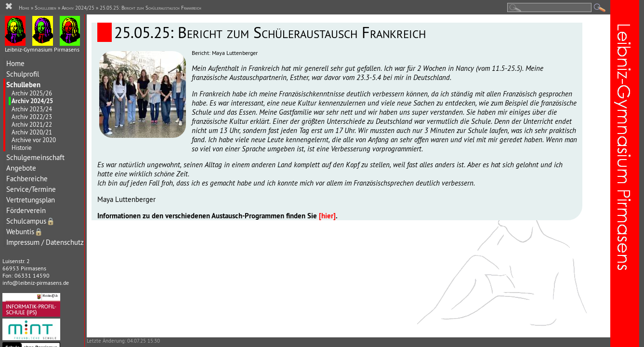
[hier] (327, 216)
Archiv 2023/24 (32, 109)
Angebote (21, 168)
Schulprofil (23, 74)
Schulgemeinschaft (35, 157)
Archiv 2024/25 (32, 101)
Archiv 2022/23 (32, 117)
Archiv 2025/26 (32, 93)
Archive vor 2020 (34, 140)
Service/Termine (31, 189)
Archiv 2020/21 (32, 132)
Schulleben (23, 85)
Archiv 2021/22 (32, 124)
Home (15, 63)
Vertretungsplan (31, 200)
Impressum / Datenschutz (45, 242)
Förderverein (26, 210)
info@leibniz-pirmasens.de (36, 283)
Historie (22, 147)
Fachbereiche (27, 179)
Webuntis (25, 232)
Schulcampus (31, 221)
